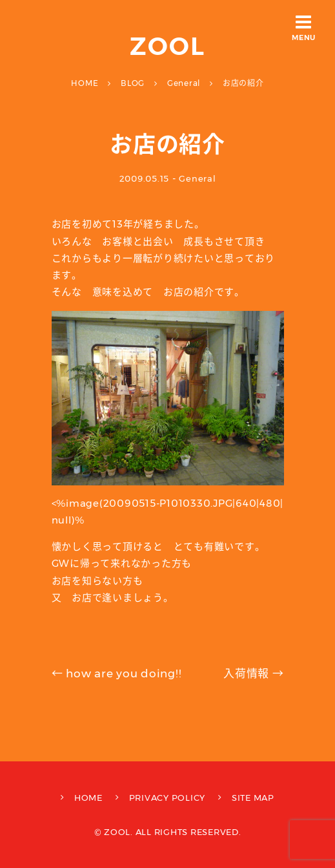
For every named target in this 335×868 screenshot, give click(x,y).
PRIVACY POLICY (167, 798)
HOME (88, 798)
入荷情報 (254, 673)
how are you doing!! (117, 673)
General (197, 178)
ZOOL (167, 46)
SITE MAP (253, 798)
